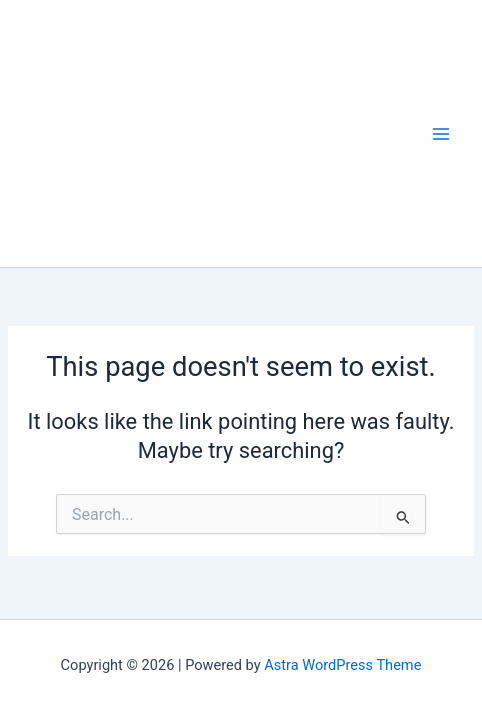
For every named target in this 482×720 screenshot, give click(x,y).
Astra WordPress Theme (342, 665)
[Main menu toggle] (441, 134)
